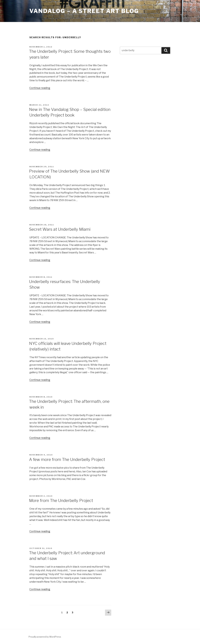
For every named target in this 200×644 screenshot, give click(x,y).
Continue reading (40, 88)
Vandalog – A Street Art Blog (84, 11)
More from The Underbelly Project (61, 500)
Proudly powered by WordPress (45, 637)
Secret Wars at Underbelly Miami (60, 229)
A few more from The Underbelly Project (67, 459)
